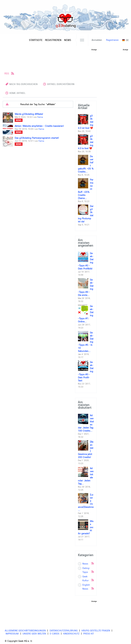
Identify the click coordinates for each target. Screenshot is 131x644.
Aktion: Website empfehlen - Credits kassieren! (39, 126)
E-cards (55, 634)
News (19, 120)
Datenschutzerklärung (64, 631)
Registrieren (112, 40)
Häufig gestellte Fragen (96, 631)
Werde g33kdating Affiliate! (29, 114)
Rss (92, 563)
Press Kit (89, 634)
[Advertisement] (65, 58)
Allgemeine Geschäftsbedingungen (25, 631)
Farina (40, 117)
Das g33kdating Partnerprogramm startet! (37, 138)
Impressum (12, 634)
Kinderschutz (71, 634)
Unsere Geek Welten (34, 634)
